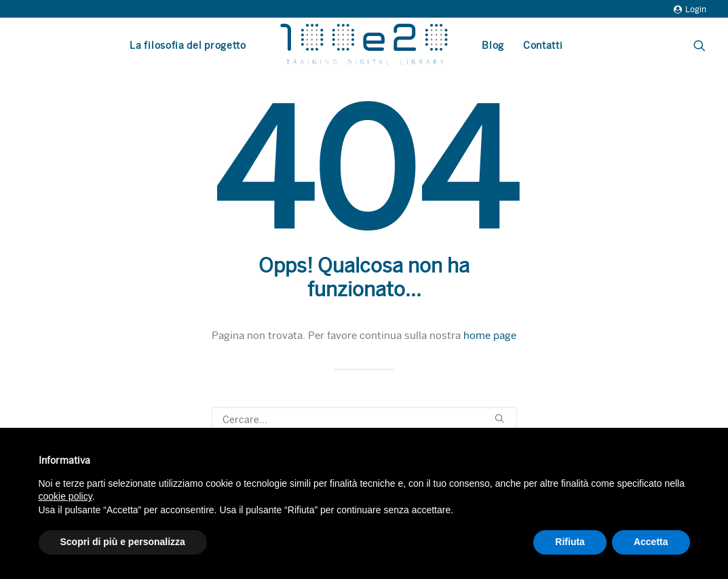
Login (690, 9)
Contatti (543, 45)
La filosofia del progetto (188, 45)
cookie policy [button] (65, 496)
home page (490, 336)
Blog (493, 45)
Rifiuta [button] (570, 542)
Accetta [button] (651, 542)
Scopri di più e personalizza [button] (123, 542)
